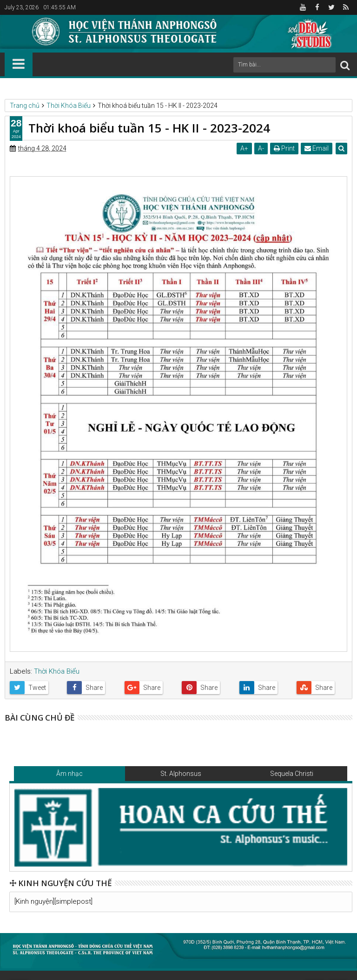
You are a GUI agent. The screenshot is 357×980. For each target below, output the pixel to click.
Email (317, 148)
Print (284, 148)
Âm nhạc (69, 774)
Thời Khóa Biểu (57, 671)
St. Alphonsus (181, 774)
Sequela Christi (292, 774)
